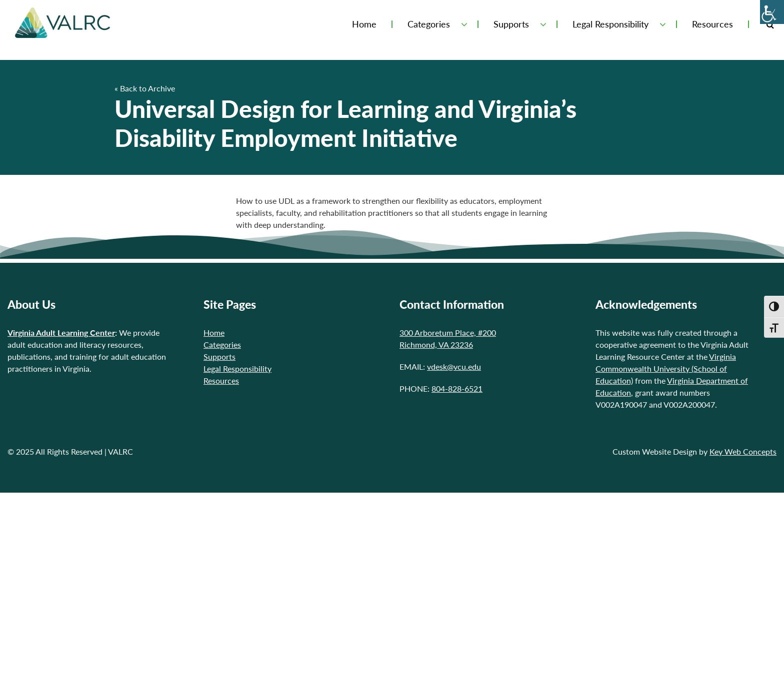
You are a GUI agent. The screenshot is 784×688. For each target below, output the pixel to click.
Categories (429, 24)
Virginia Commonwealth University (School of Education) (666, 368)
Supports (511, 24)
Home (364, 24)
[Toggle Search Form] (770, 24)
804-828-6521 (457, 388)
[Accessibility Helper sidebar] (772, 12)
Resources (712, 24)
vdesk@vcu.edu (454, 366)
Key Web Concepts (743, 451)
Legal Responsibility (610, 24)
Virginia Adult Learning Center (61, 333)
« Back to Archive (145, 88)
